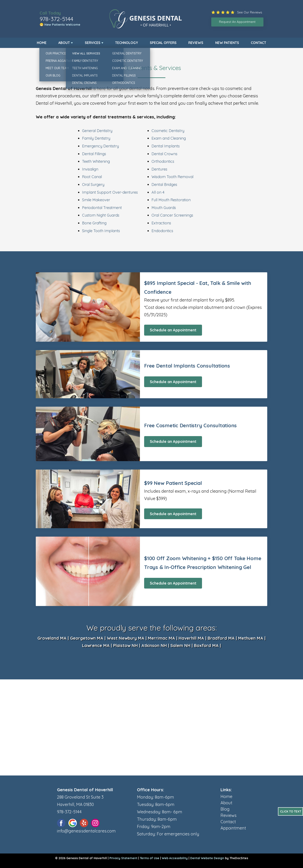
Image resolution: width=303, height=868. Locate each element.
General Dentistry (97, 131)
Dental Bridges (164, 185)
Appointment (233, 828)
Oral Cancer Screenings (172, 215)
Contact (258, 43)
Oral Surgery (93, 185)
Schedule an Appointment (173, 330)
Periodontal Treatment (102, 208)
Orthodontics (163, 161)
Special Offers (163, 43)
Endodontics (162, 231)
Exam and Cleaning (169, 138)
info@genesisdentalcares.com (86, 831)
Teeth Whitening (96, 161)
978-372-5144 (56, 19)
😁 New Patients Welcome (60, 24)
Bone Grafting (94, 223)
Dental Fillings (94, 154)
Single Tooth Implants (101, 231)
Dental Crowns (164, 154)
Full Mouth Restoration (171, 200)
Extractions (161, 223)
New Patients (227, 43)
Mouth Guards (164, 208)
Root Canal (92, 177)
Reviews (196, 43)
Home (42, 43)
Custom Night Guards (101, 215)
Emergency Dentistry (100, 146)
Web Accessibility (175, 858)
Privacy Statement (123, 858)
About (64, 43)
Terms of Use (150, 858)
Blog (225, 809)
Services (93, 43)
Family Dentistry (96, 138)
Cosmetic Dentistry (168, 131)
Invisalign (90, 169)
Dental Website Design (207, 858)
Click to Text (291, 811)
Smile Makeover (96, 200)
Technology (127, 43)
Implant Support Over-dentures (110, 192)
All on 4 (158, 192)
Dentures (159, 169)
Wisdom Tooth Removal (172, 177)
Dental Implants (166, 146)
